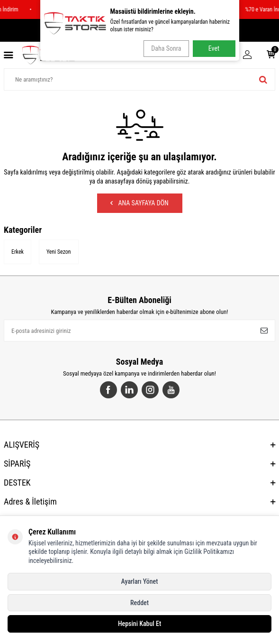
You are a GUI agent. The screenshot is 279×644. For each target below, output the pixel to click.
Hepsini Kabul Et (139, 624)
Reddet (139, 603)
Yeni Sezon (59, 252)
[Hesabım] (247, 55)
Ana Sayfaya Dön (139, 203)
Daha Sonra (166, 48)
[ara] (263, 80)
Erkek (18, 252)
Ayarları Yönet (140, 581)
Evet (214, 48)
